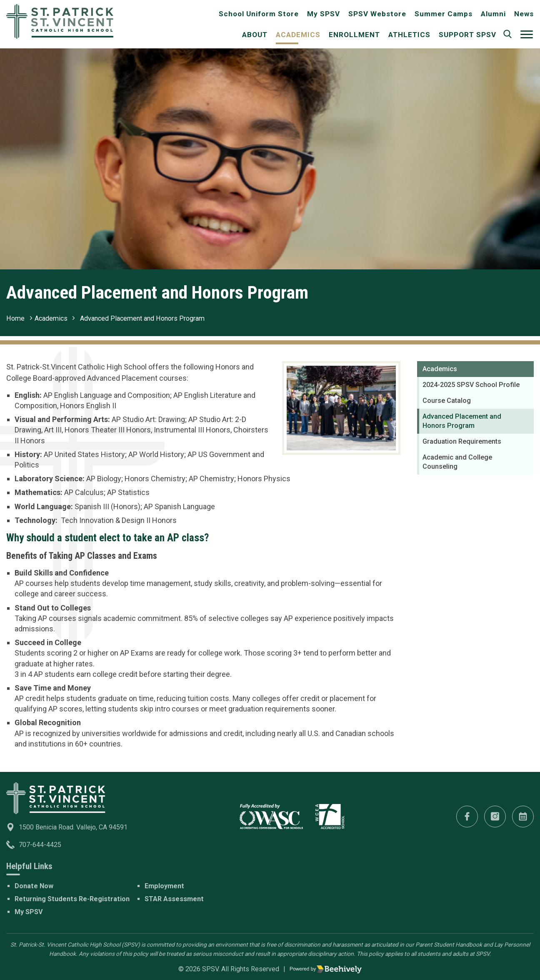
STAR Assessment (174, 899)
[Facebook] (467, 817)
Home (15, 318)
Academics (298, 35)
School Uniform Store (259, 14)
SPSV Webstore (377, 14)
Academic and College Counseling (457, 462)
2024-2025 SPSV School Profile (471, 385)
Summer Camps (444, 14)
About (255, 35)
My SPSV (324, 14)
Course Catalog (447, 401)
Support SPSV (467, 35)
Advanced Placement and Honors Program (142, 318)
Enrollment (354, 35)
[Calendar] (523, 817)
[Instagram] (495, 817)
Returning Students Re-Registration (72, 899)
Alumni (493, 14)
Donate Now (34, 886)
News (524, 14)
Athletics (409, 35)
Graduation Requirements (462, 441)
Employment (164, 886)
